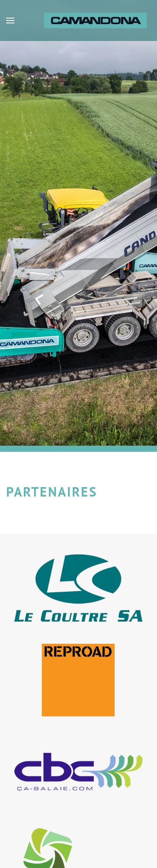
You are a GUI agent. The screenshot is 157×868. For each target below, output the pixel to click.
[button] (10, 21)
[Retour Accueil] (96, 21)
